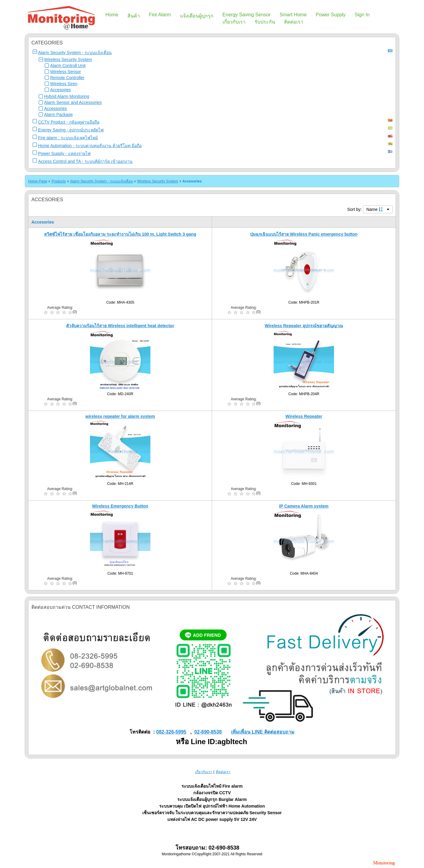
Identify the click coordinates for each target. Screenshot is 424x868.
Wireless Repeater (304, 416)
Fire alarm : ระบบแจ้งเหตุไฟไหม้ (68, 138)
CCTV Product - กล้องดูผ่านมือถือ (69, 122)
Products (58, 181)
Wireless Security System (68, 60)
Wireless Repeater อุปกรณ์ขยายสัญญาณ (304, 326)
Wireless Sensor (66, 72)
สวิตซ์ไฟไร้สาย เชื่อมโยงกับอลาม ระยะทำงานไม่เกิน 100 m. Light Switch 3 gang (120, 234)
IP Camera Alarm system (304, 506)
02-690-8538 (208, 732)
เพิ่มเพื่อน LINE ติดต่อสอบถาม (263, 732)
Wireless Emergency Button (120, 506)
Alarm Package (58, 115)
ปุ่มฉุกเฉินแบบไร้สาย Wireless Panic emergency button (304, 234)
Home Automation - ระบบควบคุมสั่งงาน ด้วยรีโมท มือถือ (90, 146)
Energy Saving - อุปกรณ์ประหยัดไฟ (71, 130)
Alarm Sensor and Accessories (73, 102)
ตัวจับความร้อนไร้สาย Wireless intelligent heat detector (120, 326)
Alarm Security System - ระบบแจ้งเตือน (75, 53)
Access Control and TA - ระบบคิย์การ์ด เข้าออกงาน (85, 161)
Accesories (60, 90)
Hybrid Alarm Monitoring (67, 96)
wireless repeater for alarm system (120, 416)
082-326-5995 (171, 732)
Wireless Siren (64, 84)
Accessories (55, 108)
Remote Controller (67, 78)
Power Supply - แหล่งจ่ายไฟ (64, 153)
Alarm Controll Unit (68, 66)
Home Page (38, 181)
